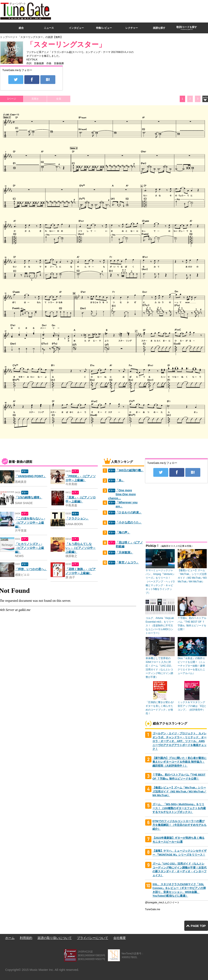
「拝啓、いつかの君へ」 (31, 569)
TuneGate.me (153, 909)
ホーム (10, 938)
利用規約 (26, 938)
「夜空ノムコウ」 (127, 563)
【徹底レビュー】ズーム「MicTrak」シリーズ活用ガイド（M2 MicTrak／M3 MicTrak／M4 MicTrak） (179, 791)
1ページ (12, 99)
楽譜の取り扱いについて (55, 938)
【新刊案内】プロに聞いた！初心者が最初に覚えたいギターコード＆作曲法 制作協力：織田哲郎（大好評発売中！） (180, 762)
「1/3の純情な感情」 (29, 498)
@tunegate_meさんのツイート (162, 902)
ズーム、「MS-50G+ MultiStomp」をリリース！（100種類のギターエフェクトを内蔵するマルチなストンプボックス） (179, 808)
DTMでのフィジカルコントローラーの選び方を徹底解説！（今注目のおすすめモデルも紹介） (180, 825)
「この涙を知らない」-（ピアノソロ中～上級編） (30, 523)
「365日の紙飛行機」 (130, 470)
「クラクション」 (77, 519)
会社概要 (120, 938)
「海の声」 (123, 533)
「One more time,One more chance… (122, 494)
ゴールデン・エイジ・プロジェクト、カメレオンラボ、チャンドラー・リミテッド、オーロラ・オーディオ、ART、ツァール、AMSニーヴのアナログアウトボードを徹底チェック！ (180, 741)
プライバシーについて (93, 938)
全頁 (59, 99)
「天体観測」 (124, 553)
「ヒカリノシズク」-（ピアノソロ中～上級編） (30, 548)
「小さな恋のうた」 (129, 523)
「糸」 (120, 480)
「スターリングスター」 (66, 44)
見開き (35, 99)
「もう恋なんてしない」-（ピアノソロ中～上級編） (81, 548)
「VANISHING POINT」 (31, 476)
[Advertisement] (161, 30)
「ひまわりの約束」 (129, 513)
